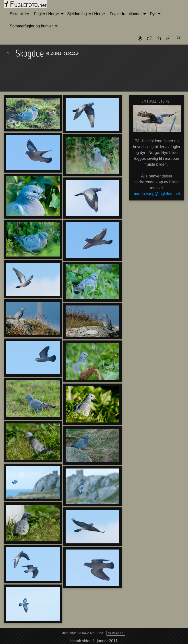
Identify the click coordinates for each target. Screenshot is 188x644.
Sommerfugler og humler (31, 26)
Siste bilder (19, 14)
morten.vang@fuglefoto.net (156, 194)
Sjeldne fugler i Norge (86, 14)
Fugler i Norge (46, 14)
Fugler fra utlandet (126, 14)
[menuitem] (19, 14)
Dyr (153, 14)
